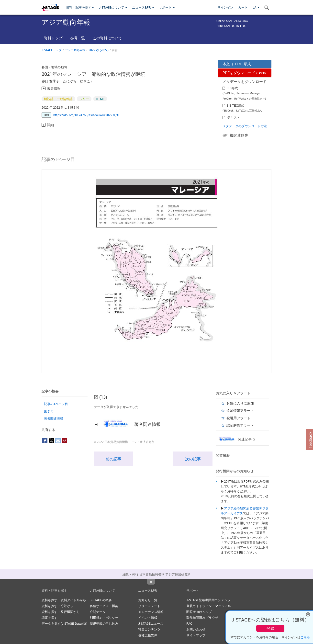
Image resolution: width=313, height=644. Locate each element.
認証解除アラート (240, 425)
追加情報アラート (240, 411)
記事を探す (50, 618)
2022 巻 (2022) (99, 50)
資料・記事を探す (80, 7)
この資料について (107, 38)
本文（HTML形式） (239, 64)
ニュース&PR (143, 7)
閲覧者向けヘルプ (199, 612)
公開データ (98, 612)
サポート (167, 7)
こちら (305, 637)
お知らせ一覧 (148, 600)
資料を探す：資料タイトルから (64, 600)
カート (243, 7)
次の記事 (193, 459)
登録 (270, 628)
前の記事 (113, 459)
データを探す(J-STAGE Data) (64, 623)
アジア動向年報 (75, 50)
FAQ (189, 623)
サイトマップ (196, 635)
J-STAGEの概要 (101, 600)
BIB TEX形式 (235, 105)
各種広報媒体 (148, 635)
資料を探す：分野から (57, 606)
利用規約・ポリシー (104, 618)
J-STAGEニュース (151, 623)
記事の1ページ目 (56, 404)
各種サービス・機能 (104, 606)
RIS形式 (232, 88)
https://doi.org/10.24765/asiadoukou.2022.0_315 (87, 115)
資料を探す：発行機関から (61, 612)
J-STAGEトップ (52, 50)
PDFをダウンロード (244, 73)
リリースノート (149, 606)
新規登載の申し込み (104, 623)
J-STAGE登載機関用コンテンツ (208, 600)
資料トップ (53, 38)
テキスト (234, 117)
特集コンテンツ (149, 629)
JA (256, 7)
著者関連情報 (54, 418)
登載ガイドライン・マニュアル (209, 606)
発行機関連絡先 (235, 135)
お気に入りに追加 (240, 403)
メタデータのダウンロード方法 (245, 126)
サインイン (225, 7)
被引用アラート (238, 418)
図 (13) (49, 411)
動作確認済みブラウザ (202, 618)
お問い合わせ (196, 629)
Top (151, 582)
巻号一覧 (78, 38)
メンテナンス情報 (151, 612)
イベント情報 (148, 618)
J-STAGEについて (113, 7)
